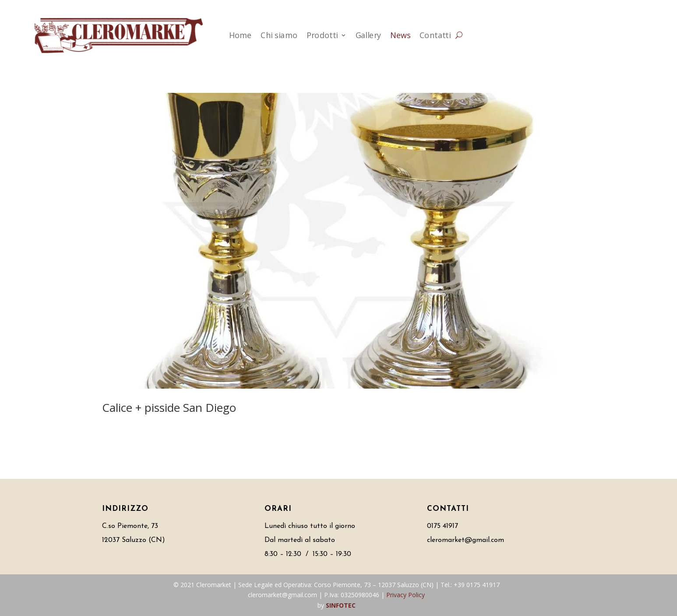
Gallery (368, 35)
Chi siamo (279, 35)
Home (240, 35)
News (400, 35)
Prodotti (322, 35)
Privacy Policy (405, 595)
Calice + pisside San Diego (169, 407)
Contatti (435, 35)
